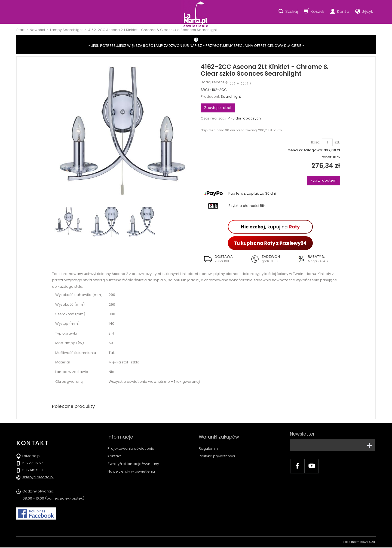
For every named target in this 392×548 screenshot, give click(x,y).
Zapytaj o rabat (218, 108)
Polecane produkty (75, 407)
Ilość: (316, 142)
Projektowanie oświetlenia (131, 444)
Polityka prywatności (217, 451)
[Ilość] (327, 143)
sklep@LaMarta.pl (38, 478)
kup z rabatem (324, 180)
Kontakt (114, 451)
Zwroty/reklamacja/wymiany (133, 459)
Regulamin (208, 444)
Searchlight (231, 97)
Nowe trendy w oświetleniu (131, 466)
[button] (224, 259)
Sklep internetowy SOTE (359, 542)
